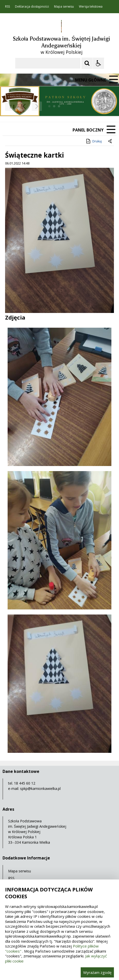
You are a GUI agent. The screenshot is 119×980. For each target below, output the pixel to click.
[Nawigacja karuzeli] (30, 106)
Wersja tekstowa (91, 7)
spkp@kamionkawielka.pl (40, 788)
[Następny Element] (37, 106)
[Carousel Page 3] (59, 106)
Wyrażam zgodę (97, 972)
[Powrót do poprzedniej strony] (110, 141)
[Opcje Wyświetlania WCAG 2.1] (98, 63)
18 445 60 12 (25, 783)
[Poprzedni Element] (24, 106)
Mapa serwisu (64, 7)
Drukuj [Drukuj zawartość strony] (93, 141)
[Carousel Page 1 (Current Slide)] (49, 106)
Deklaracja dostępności (32, 7)
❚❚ (10, 106)
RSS (7, 7)
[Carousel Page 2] (54, 106)
